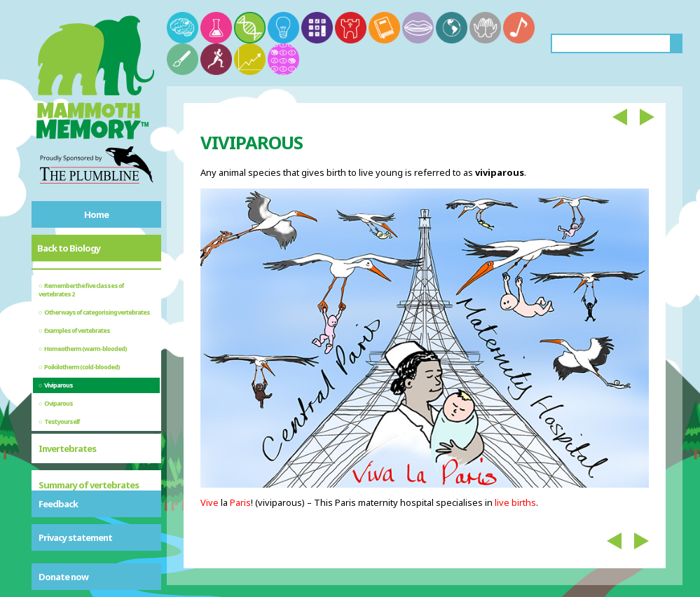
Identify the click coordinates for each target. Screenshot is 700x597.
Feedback (58, 504)
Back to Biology (69, 248)
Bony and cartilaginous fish (93, 476)
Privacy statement (75, 537)
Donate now (63, 577)
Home (96, 214)
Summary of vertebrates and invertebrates (89, 433)
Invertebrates (67, 390)
